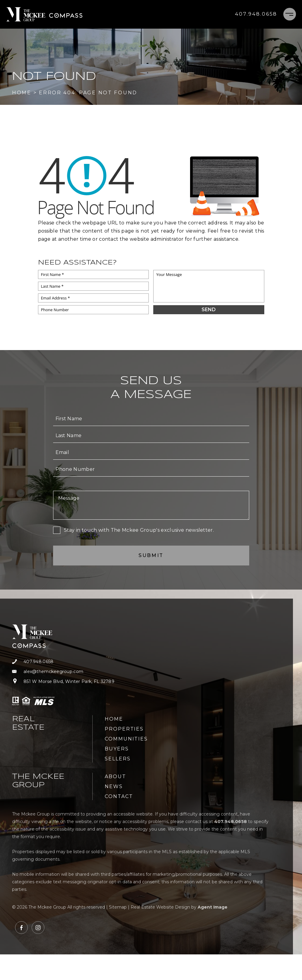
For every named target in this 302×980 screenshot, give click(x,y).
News (114, 786)
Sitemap (118, 907)
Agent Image (213, 907)
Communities (126, 739)
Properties (124, 729)
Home (114, 719)
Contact (119, 796)
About (115, 776)
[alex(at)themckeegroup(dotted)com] (63, 672)
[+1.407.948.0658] (256, 14)
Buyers (117, 749)
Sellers (118, 759)
